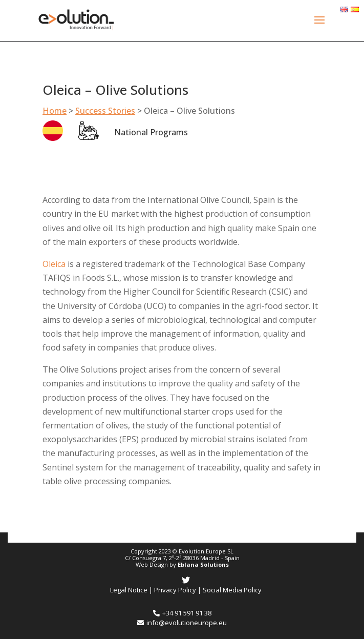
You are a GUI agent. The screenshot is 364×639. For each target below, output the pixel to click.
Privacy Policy (175, 590)
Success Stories (105, 111)
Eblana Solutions (203, 564)
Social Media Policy (232, 590)
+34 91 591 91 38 (182, 613)
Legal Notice (129, 590)
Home (55, 111)
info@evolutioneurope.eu (182, 623)
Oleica (55, 264)
